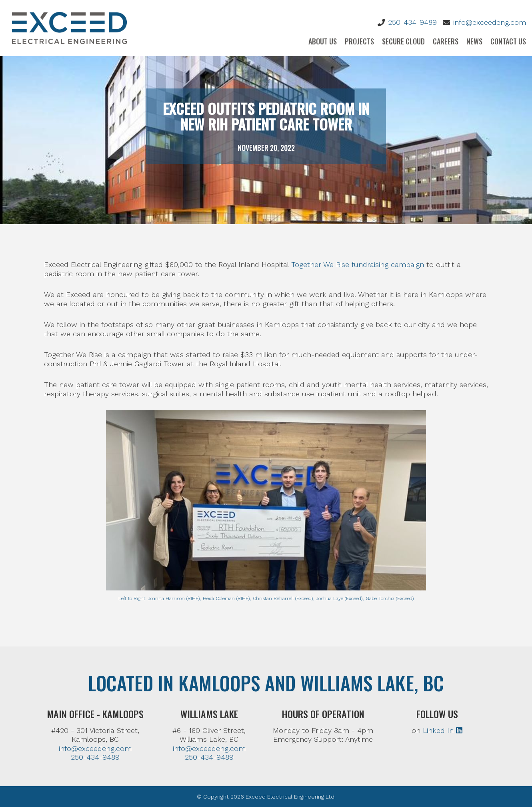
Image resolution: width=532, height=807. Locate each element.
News (474, 41)
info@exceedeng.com (490, 22)
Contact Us (508, 41)
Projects (359, 41)
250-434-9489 (412, 22)
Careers (446, 41)
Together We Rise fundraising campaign (358, 264)
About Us (323, 41)
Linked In (443, 730)
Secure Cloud (403, 41)
